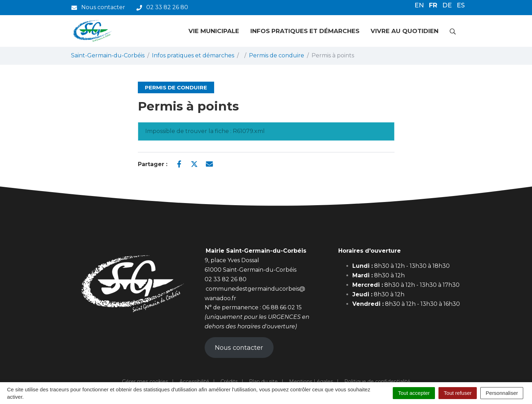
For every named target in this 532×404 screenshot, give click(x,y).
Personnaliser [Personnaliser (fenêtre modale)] (502, 393)
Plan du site (263, 381)
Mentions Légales (311, 381)
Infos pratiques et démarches (305, 31)
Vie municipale (214, 31)
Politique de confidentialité (377, 381)
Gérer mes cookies (145, 381)
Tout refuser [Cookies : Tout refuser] (458, 393)
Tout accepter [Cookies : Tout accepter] (414, 393)
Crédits (229, 381)
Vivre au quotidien (405, 31)
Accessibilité (194, 381)
